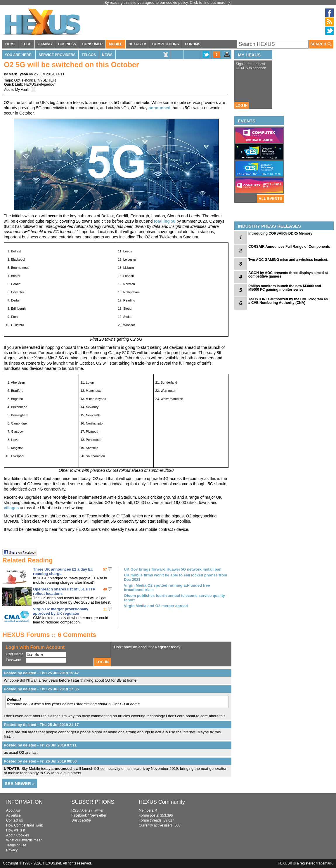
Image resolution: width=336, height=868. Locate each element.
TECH (27, 44)
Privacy (12, 850)
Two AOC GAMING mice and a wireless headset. (288, 260)
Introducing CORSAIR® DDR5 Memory (280, 233)
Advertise (13, 815)
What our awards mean (24, 840)
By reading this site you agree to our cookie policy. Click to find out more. (166, 2)
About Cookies (18, 835)
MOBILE (116, 44)
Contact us (14, 820)
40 (105, 589)
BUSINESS (67, 44)
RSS (75, 810)
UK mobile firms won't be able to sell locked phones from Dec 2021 (175, 577)
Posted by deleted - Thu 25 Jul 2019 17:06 (41, 689)
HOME (11, 44)
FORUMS (193, 44)
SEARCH (321, 44)
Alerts (86, 810)
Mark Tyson (18, 74)
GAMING (45, 44)
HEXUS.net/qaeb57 (40, 84)
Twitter (98, 810)
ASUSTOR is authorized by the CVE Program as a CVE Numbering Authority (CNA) (288, 301)
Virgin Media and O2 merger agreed (156, 606)
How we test (16, 830)
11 (105, 609)
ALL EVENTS (271, 199)
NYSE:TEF (46, 80)
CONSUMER (92, 44)
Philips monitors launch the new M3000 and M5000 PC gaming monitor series (285, 288)
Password (14, 660)
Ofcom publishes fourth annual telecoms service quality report (174, 598)
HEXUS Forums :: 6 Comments (49, 635)
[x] (230, 2)
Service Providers (57, 55)
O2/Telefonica (25, 80)
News (107, 55)
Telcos (89, 55)
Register (162, 647)
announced (160, 108)
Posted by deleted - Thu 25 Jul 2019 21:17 (41, 725)
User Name (15, 654)
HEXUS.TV (137, 44)
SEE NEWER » (20, 783)
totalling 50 (164, 221)
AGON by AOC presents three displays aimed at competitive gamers (288, 275)
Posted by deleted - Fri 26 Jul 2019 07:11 (40, 745)
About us (13, 810)
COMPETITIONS (166, 44)
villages (11, 508)
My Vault (22, 90)
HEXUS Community (162, 802)
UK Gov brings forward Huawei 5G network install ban (173, 569)
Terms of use (16, 845)
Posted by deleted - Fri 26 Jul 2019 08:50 (40, 761)
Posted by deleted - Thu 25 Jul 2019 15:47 (41, 673)
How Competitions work (25, 825)
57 (105, 569)
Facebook (79, 815)
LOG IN (241, 105)
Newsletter (98, 815)
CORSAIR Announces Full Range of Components (289, 247)
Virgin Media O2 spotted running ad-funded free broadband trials (167, 588)
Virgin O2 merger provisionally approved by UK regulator (61, 611)
